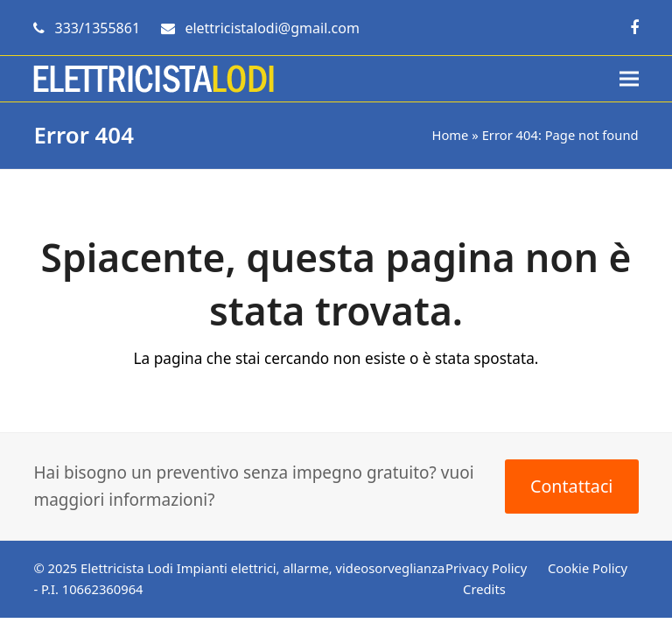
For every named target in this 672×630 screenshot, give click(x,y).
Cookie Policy (588, 568)
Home (450, 135)
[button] (629, 79)
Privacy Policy (486, 568)
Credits (484, 589)
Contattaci (571, 486)
